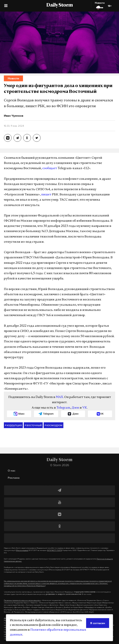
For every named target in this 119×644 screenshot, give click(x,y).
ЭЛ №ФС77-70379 (54, 550)
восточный (33, 425)
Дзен (75, 408)
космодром (54, 425)
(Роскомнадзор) (22, 550)
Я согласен (98, 623)
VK (85, 408)
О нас (11, 470)
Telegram (63, 408)
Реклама (14, 478)
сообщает (50, 168)
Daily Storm (59, 5)
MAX (59, 397)
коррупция (13, 425)
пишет (46, 195)
